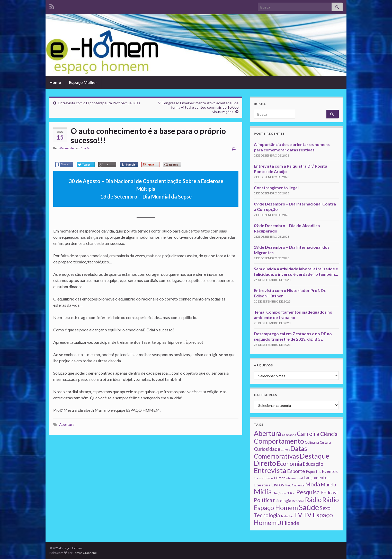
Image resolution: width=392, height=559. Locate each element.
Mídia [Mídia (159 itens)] (263, 492)
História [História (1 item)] (268, 478)
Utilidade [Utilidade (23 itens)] (288, 523)
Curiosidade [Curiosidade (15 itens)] (267, 449)
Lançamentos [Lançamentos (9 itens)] (317, 478)
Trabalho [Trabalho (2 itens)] (287, 516)
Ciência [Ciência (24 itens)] (329, 434)
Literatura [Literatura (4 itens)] (262, 485)
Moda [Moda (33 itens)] (313, 484)
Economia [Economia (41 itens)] (289, 464)
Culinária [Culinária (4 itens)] (312, 442)
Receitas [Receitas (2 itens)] (298, 501)
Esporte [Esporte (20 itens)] (296, 471)
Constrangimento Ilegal (276, 188)
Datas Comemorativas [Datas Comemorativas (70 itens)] (280, 452)
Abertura (67, 424)
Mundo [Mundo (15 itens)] (328, 484)
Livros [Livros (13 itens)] (278, 485)
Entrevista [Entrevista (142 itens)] (270, 470)
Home (55, 82)
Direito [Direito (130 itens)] (265, 463)
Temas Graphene (85, 553)
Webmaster (67, 148)
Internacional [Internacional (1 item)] (294, 478)
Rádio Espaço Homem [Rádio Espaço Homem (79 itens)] (296, 504)
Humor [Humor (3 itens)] (279, 478)
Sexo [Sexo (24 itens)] (325, 508)
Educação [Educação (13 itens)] (313, 464)
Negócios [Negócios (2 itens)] (279, 493)
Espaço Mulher (83, 82)
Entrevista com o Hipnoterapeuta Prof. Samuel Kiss (99, 103)
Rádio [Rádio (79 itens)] (313, 500)
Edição (85, 148)
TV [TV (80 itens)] (298, 515)
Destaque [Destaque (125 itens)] (314, 456)
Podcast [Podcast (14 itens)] (329, 493)
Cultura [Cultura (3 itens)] (325, 442)
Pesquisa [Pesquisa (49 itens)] (308, 492)
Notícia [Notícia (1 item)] (291, 493)
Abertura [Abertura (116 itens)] (268, 433)
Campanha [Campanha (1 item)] (289, 435)
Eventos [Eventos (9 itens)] (330, 471)
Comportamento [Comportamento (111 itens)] (279, 441)
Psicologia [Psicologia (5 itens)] (282, 501)
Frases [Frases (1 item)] (258, 478)
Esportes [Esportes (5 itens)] (314, 471)
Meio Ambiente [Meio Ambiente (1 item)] (295, 485)
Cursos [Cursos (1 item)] (285, 450)
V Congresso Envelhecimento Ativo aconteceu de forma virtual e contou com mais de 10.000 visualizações (198, 107)
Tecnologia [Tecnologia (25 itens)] (267, 515)
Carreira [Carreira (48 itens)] (308, 434)
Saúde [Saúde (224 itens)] (309, 507)
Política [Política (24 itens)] (263, 500)
